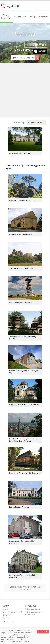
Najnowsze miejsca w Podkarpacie (33, 613)
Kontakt (6, 618)
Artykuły (6, 609)
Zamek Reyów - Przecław (19, 507)
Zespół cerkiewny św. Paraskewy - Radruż (23, 338)
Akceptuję (43, 631)
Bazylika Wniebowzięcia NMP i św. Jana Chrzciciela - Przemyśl (24, 440)
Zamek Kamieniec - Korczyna (21, 268)
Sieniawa (25, 34)
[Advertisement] (25, 91)
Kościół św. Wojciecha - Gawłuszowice (25, 473)
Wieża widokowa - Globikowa (21, 302)
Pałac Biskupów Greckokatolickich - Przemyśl (24, 576)
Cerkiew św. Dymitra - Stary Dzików (24, 405)
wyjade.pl (13, 6)
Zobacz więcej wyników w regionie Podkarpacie (25, 588)
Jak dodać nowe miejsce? (12, 612)
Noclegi (32, 17)
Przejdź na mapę (36, 45)
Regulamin (7, 615)
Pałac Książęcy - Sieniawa (20, 153)
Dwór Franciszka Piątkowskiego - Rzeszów (23, 542)
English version (9, 621)
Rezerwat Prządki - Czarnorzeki (22, 200)
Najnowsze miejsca (33, 609)
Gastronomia (20, 17)
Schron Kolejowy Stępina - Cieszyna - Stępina (24, 372)
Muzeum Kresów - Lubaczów (21, 234)
